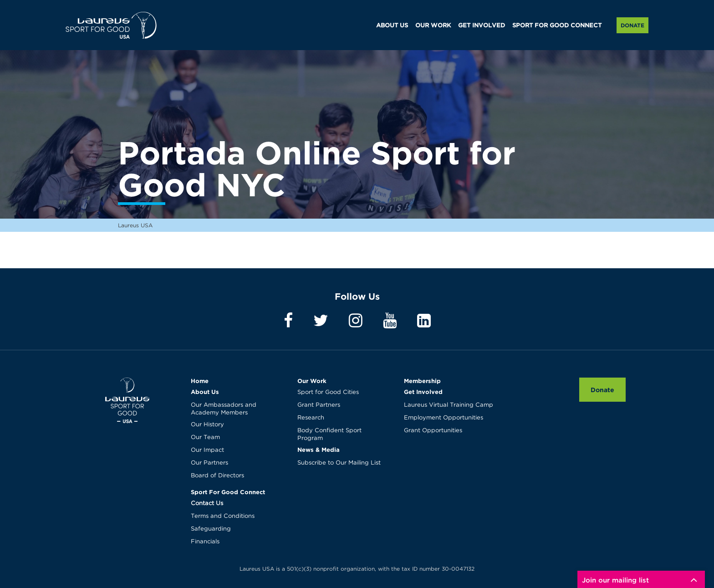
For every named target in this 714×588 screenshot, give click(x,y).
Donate (632, 25)
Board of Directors (217, 476)
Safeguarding (211, 529)
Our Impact (207, 450)
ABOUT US (392, 26)
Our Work (312, 381)
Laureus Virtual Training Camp (449, 405)
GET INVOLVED (482, 26)
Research (311, 418)
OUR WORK (433, 26)
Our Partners (209, 463)
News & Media (319, 450)
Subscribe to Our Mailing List (339, 463)
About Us (205, 392)
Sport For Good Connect (228, 492)
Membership (422, 381)
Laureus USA (111, 25)
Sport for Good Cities (328, 392)
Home (200, 381)
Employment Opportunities (444, 418)
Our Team (205, 437)
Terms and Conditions (223, 516)
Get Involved (423, 392)
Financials (205, 542)
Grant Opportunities (433, 431)
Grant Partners (319, 405)
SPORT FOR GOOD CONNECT (557, 26)
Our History (207, 425)
